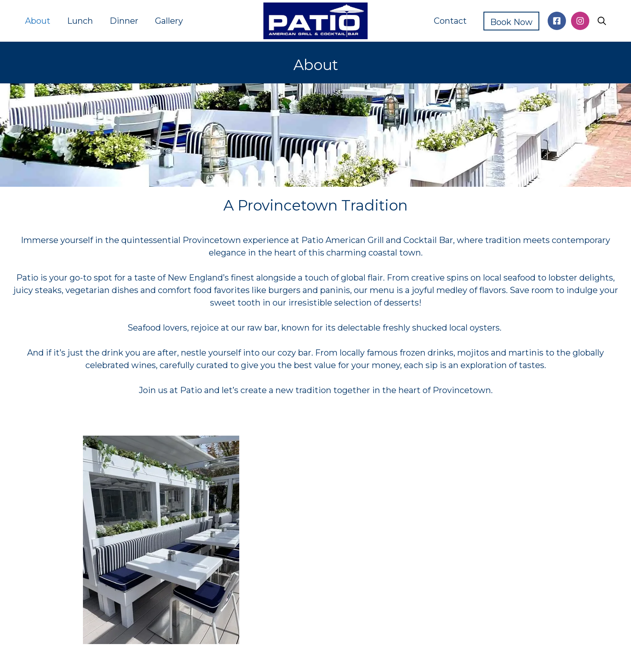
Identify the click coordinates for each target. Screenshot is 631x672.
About (38, 21)
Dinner (124, 21)
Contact (450, 21)
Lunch (80, 21)
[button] (602, 21)
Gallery (169, 21)
